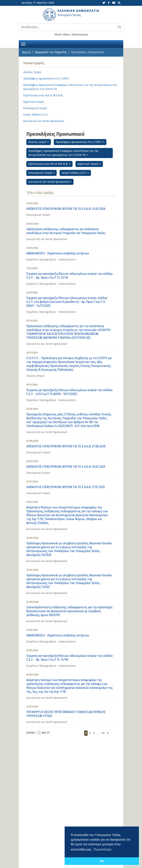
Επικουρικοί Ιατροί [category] (38, 215)
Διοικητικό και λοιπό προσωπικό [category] (47, 239)
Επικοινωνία (80, 35)
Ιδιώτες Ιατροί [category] (35, 376)
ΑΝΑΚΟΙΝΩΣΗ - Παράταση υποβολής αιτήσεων (58, 253)
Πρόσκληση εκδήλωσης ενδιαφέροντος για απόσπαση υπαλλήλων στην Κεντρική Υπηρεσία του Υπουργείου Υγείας (66, 231)
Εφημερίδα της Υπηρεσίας (51, 52)
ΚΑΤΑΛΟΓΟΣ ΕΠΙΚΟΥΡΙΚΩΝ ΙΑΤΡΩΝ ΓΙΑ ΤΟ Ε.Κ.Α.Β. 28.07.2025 (66, 467)
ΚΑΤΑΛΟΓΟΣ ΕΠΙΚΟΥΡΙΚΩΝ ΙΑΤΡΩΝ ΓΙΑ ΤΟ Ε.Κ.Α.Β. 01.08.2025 (66, 446)
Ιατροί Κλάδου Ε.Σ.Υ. (75, 173)
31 (103, 733)
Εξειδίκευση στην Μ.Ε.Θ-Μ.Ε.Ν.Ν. (49, 164)
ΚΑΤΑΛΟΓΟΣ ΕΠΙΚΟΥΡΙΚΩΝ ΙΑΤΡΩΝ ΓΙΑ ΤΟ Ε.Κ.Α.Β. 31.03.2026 (66, 209)
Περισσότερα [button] (103, 849)
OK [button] (102, 861)
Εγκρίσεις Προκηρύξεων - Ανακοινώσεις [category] (51, 260)
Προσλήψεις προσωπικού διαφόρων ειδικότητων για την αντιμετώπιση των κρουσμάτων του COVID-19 (63, 153)
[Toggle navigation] (23, 44)
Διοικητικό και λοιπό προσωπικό (50, 182)
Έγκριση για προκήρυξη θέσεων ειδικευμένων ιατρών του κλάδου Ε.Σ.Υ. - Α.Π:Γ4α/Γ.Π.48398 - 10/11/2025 (70, 392)
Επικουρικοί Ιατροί (41, 173)
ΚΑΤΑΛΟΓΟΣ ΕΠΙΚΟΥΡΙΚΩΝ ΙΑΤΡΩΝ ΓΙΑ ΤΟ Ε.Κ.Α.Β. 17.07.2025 (66, 487)
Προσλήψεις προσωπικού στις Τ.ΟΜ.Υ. (80, 142)
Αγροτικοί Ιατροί (89, 164)
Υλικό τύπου (62, 35)
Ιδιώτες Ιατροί (39, 142)
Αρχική (26, 52)
